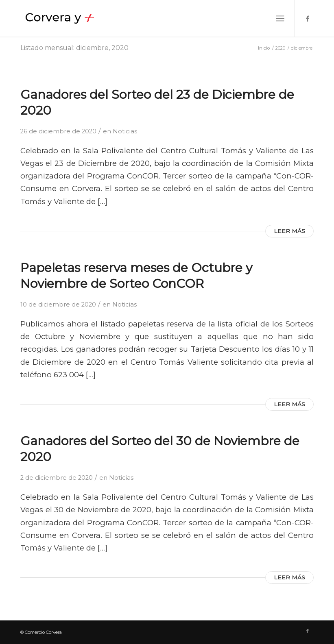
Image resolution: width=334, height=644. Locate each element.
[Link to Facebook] (308, 18)
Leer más (289, 231)
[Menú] (280, 18)
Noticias (125, 131)
